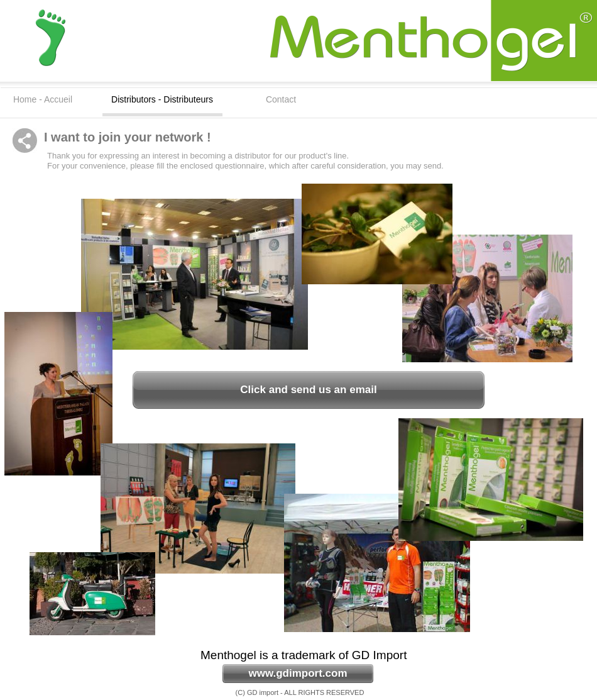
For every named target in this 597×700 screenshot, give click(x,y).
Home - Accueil (43, 99)
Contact (281, 99)
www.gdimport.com (298, 673)
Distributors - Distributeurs (162, 99)
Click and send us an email (308, 390)
